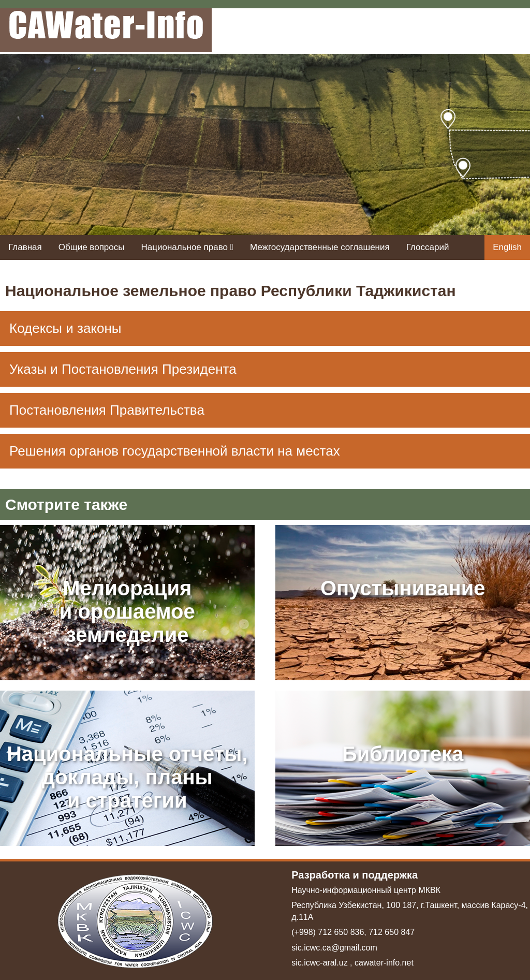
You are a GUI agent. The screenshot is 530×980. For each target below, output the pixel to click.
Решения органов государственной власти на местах (175, 451)
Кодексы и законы (65, 328)
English (507, 247)
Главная (25, 247)
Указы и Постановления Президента (123, 369)
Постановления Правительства (107, 410)
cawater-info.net (384, 963)
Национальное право (187, 247)
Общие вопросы (92, 247)
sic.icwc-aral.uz (319, 963)
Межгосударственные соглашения (320, 247)
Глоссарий (428, 247)
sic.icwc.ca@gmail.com (334, 948)
